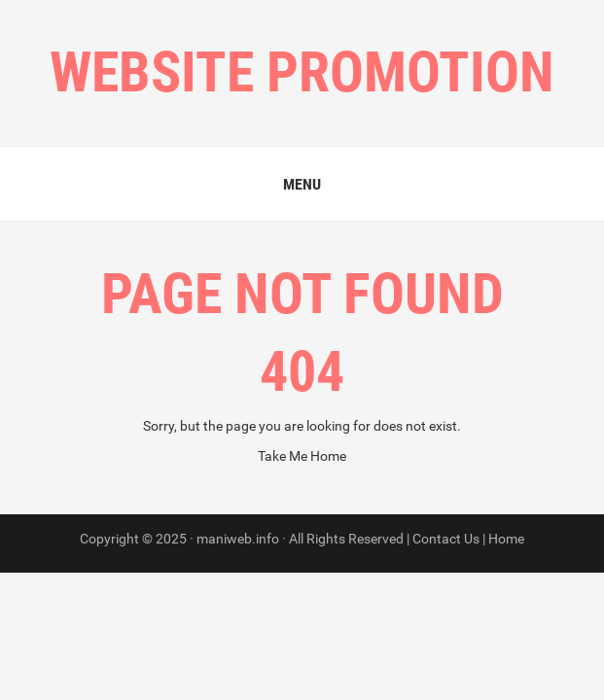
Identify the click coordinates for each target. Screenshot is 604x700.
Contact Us (446, 539)
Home (506, 539)
